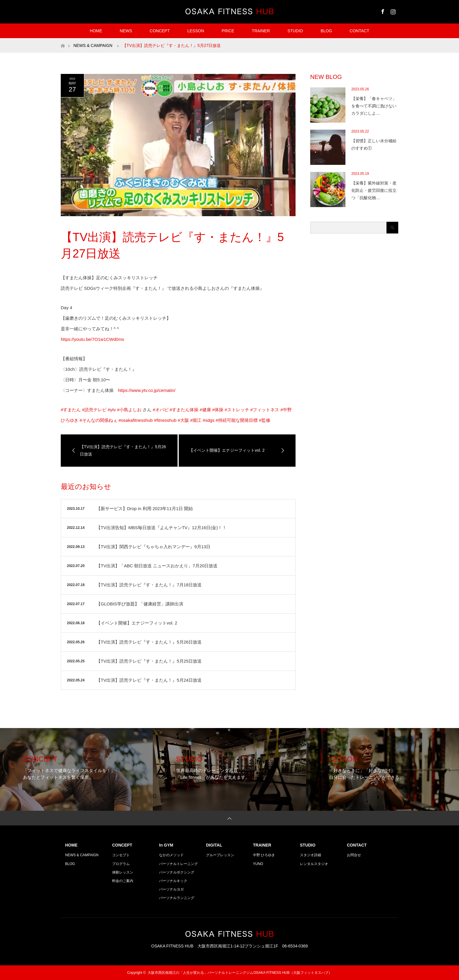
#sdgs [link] (209, 420)
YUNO (258, 864)
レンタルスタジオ (314, 864)
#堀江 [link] (196, 420)
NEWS (126, 31)
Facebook (382, 11)
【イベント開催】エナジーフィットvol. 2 (137, 623)
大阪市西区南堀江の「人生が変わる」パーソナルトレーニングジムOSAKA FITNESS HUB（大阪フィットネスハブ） (240, 973)
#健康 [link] (205, 410)
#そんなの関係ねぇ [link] (98, 420)
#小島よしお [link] (129, 410)
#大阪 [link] (183, 420)
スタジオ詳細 (310, 855)
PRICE (228, 31)
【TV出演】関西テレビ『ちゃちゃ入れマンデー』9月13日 (153, 547)
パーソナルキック (173, 881)
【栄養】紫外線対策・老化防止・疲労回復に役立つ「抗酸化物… (374, 190)
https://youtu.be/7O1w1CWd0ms (92, 339)
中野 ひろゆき (264, 855)
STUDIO (295, 31)
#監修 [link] (264, 420)
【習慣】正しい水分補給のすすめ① (374, 144)
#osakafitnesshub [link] (136, 420)
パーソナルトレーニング (178, 864)
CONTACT (359, 31)
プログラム (121, 864)
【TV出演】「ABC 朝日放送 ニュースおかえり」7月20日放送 (157, 566)
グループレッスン (220, 855)
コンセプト (121, 855)
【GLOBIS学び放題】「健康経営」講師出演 (140, 604)
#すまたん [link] (71, 410)
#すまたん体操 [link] (184, 410)
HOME (96, 31)
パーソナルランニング (177, 898)
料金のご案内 (123, 881)
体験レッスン (123, 872)
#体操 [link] (218, 410)
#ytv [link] (112, 410)
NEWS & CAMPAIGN (82, 855)
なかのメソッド (171, 855)
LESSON (196, 31)
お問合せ (354, 855)
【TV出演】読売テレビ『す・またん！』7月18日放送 (149, 585)
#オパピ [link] (160, 410)
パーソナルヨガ (171, 889)
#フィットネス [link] (265, 410)
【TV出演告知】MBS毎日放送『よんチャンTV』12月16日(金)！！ (161, 528)
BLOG (326, 31)
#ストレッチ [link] (237, 410)
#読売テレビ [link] (94, 410)
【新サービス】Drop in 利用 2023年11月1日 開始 (145, 508)
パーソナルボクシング (177, 872)
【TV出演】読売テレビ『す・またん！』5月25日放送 (149, 661)
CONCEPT (160, 31)
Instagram (392, 11)
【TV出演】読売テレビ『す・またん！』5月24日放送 (149, 680)
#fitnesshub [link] (165, 420)
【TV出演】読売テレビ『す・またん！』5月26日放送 (149, 642)
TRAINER (261, 31)
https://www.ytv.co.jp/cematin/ (147, 390)
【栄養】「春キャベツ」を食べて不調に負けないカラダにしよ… (374, 106)
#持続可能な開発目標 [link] (237, 420)
